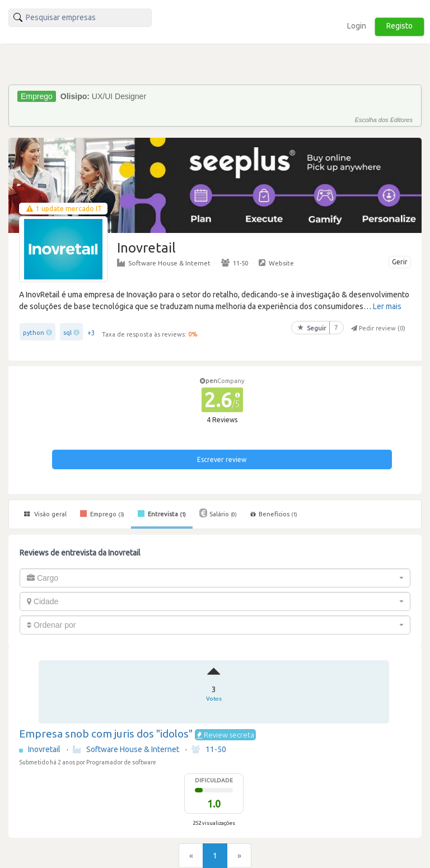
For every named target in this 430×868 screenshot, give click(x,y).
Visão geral (45, 514)
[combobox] (215, 578)
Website (276, 263)
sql (67, 333)
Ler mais (387, 306)
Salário (218, 513)
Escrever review (222, 459)
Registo (399, 26)
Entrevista (162, 514)
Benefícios (274, 514)
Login (357, 26)
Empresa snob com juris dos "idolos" (106, 734)
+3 (91, 333)
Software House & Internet (164, 263)
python (34, 333)
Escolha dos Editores (384, 120)
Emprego (102, 514)
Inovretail (45, 749)
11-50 (235, 263)
